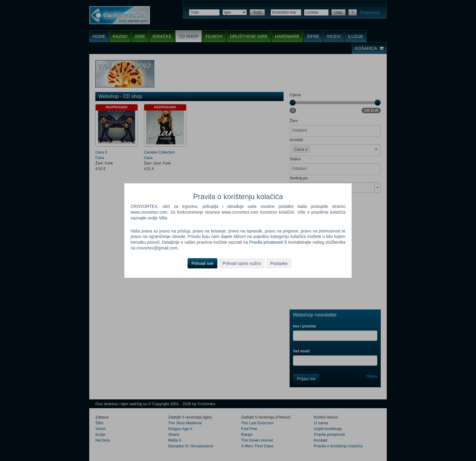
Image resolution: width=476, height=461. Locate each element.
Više (163, 218)
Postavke (279, 263)
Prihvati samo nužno (242, 263)
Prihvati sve (202, 263)
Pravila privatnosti (266, 242)
